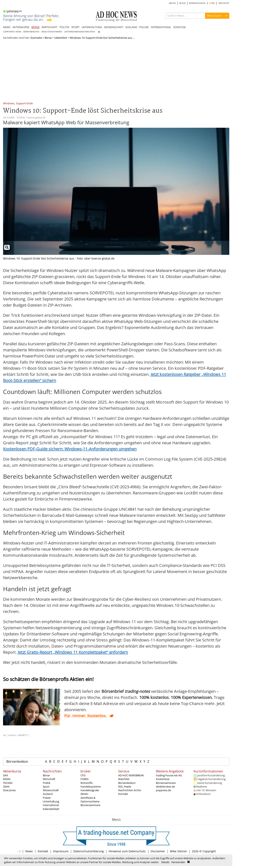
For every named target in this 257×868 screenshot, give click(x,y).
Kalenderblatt (51, 809)
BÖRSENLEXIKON (197, 3)
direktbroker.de (165, 787)
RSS (212, 3)
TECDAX (8, 783)
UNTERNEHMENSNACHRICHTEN (80, 32)
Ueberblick (61, 38)
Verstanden (178, 862)
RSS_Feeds (125, 787)
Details (165, 862)
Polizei (47, 798)
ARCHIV (172, 3)
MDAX (7, 779)
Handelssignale (90, 790)
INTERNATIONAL (161, 27)
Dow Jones (9, 790)
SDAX (6, 787)
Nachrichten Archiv (130, 790)
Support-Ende (24, 104)
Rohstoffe (87, 783)
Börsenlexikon (17, 761)
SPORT (75, 27)
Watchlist (124, 779)
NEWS (7, 27)
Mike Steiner (179, 851)
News (29, 851)
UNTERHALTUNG (92, 27)
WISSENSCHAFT (114, 27)
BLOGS (183, 3)
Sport (46, 787)
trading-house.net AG (169, 775)
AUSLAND (131, 27)
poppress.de (163, 790)
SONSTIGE (179, 27)
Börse (48, 38)
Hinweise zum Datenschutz (127, 851)
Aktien (84, 794)
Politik (47, 783)
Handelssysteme (91, 787)
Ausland (48, 794)
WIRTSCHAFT (50, 27)
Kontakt (123, 794)
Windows (9, 104)
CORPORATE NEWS (12, 32)
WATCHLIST (224, 3)
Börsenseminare (90, 805)
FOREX (85, 779)
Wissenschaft (51, 790)
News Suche (214, 16)
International (51, 805)
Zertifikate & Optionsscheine (90, 800)
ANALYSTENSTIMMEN (52, 32)
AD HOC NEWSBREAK (131, 775)
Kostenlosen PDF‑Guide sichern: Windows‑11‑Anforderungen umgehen (70, 449)
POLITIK (64, 27)
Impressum (61, 851)
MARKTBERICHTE (31, 32)
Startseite (36, 38)
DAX (6, 775)
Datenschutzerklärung (89, 851)
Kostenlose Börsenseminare (166, 781)
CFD (83, 775)
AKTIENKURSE (21, 27)
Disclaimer (158, 851)
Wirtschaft (49, 779)
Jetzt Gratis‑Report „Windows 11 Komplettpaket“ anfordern (73, 652)
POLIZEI (144, 27)
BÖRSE (35, 27)
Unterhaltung (51, 801)
